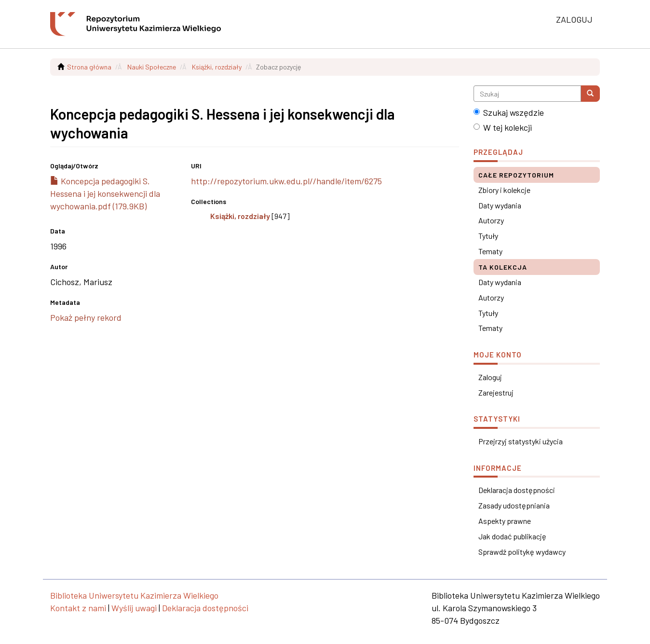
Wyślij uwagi (134, 608)
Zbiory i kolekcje (504, 190)
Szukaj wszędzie (509, 112)
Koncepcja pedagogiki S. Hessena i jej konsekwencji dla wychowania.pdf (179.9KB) (105, 193)
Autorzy (491, 220)
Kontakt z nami (78, 608)
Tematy (490, 251)
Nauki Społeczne (152, 67)
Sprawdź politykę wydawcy (522, 552)
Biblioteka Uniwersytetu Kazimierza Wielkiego (134, 595)
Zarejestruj (496, 392)
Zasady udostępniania (514, 505)
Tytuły (488, 236)
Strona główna (89, 67)
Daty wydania (500, 205)
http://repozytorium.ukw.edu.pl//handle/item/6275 (286, 181)
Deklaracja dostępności (517, 490)
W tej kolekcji (503, 127)
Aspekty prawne (505, 521)
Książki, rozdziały (217, 67)
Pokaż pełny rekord (86, 317)
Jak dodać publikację (512, 536)
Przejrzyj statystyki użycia (521, 441)
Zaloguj (490, 377)
